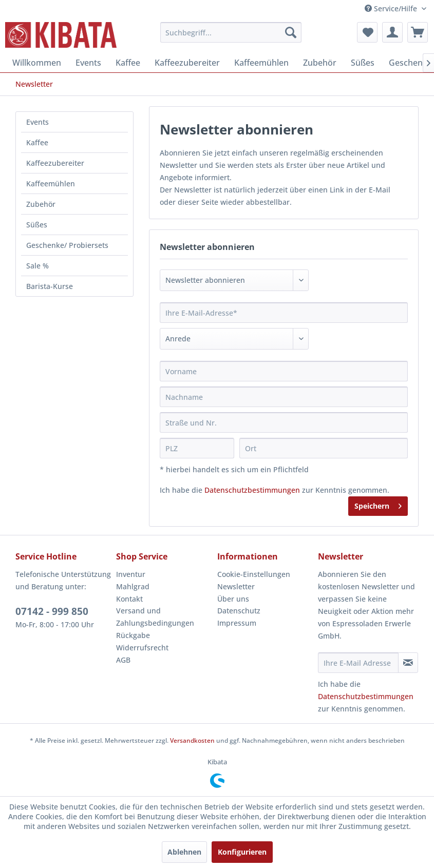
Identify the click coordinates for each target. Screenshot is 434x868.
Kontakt (129, 599)
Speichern (378, 504)
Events (37, 122)
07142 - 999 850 (52, 611)
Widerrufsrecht (142, 648)
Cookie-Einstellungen (254, 574)
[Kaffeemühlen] (261, 63)
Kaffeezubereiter (55, 163)
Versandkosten (192, 740)
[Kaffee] (128, 63)
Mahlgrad (133, 586)
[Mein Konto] (392, 32)
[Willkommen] (37, 63)
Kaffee (37, 142)
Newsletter (236, 586)
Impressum (237, 623)
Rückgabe (133, 635)
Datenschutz (239, 611)
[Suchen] (291, 32)
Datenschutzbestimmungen (252, 490)
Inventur (131, 574)
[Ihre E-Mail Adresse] (358, 663)
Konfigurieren (242, 852)
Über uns (233, 599)
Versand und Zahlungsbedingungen (155, 617)
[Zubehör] (320, 63)
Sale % (37, 266)
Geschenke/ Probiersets (67, 245)
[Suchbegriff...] (231, 32)
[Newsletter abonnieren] (408, 663)
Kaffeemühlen (51, 184)
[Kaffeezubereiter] (187, 63)
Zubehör (41, 204)
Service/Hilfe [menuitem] (392, 8)
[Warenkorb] (418, 32)
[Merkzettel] (367, 32)
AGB (123, 660)
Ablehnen (184, 852)
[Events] (88, 63)
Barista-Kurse (50, 286)
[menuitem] (231, 32)
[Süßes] (363, 63)
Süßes (37, 225)
